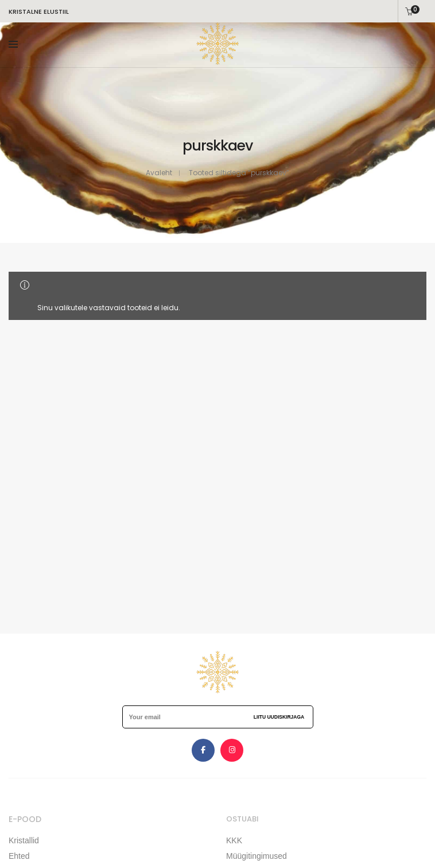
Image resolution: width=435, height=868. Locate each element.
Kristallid (24, 840)
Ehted (19, 856)
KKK (234, 840)
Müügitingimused (257, 856)
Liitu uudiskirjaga (279, 717)
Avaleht (159, 173)
